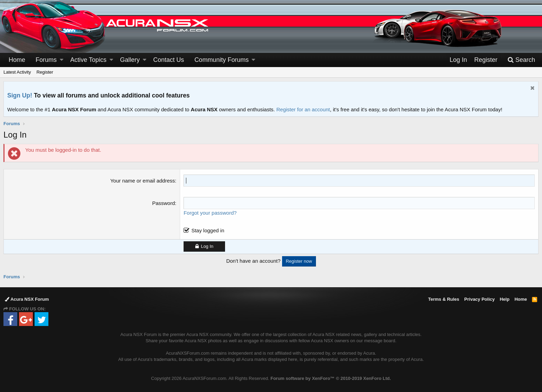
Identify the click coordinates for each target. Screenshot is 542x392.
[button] (62, 60)
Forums (46, 60)
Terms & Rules (443, 299)
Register (45, 72)
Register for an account (303, 109)
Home (17, 60)
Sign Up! (20, 95)
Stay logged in (208, 230)
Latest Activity (17, 72)
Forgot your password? (210, 213)
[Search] (521, 60)
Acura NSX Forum (27, 299)
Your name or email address (143, 181)
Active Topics (88, 60)
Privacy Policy (479, 299)
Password (163, 203)
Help (505, 299)
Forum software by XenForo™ (330, 378)
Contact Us (169, 60)
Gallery (130, 60)
